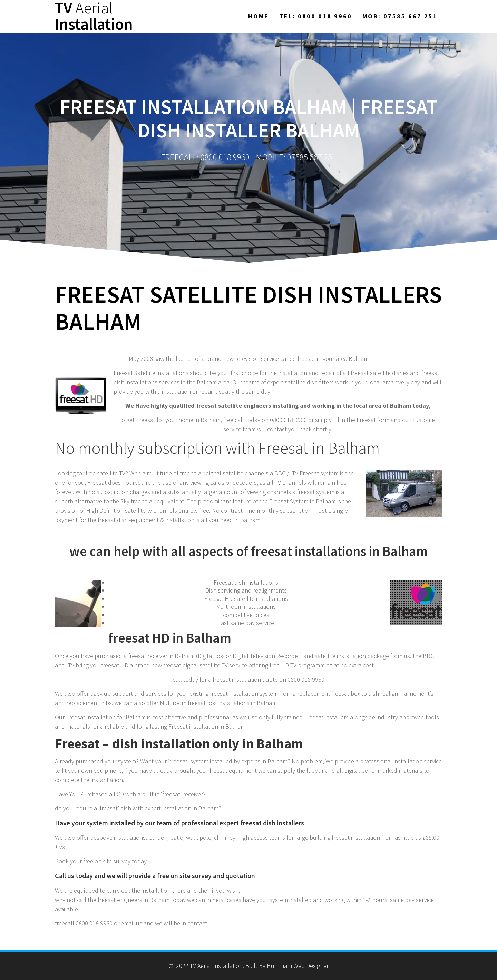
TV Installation (94, 16)
